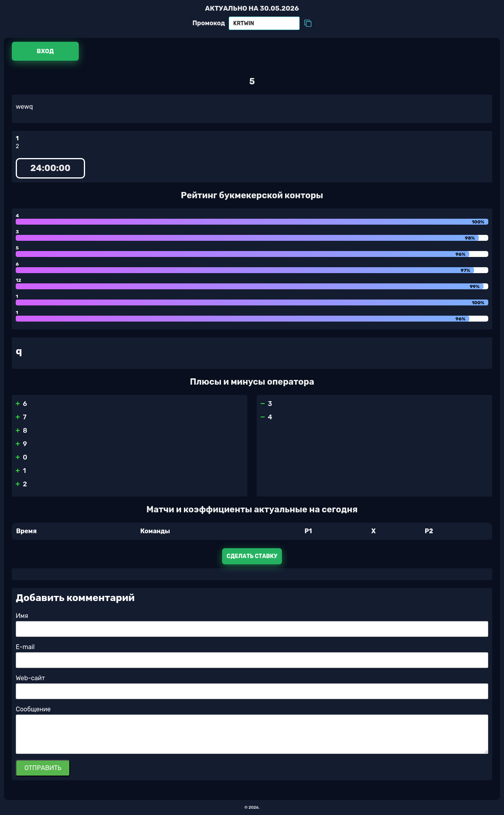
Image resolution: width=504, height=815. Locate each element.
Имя (22, 616)
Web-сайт (30, 678)
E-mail (25, 647)
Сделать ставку (252, 556)
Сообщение (33, 709)
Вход (45, 51)
